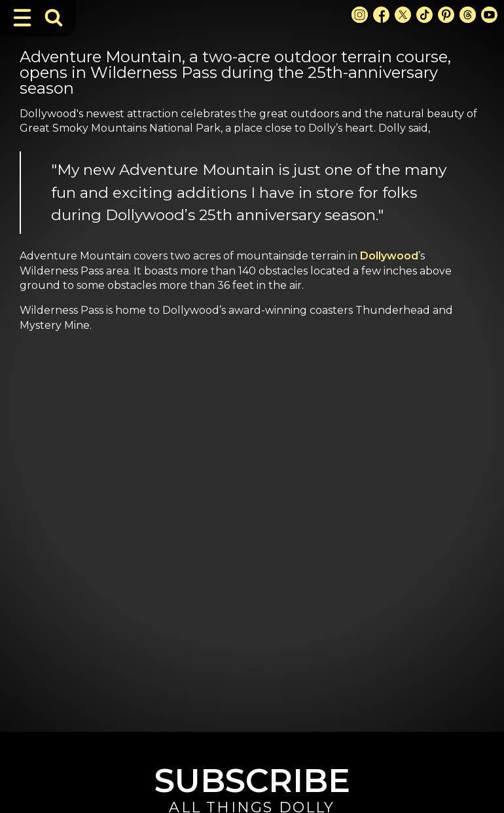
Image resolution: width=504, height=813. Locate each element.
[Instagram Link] (360, 15)
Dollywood (389, 256)
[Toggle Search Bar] (54, 18)
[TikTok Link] (424, 15)
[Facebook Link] (381, 15)
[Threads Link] (468, 15)
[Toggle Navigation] (22, 18)
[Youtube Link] (489, 15)
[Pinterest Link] (446, 15)
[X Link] (403, 15)
